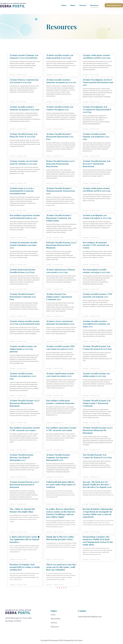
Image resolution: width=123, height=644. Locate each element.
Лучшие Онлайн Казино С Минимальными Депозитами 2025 (61, 191)
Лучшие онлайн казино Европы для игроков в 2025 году (96, 136)
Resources (94, 5)
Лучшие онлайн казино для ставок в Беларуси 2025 (60, 108)
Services (83, 5)
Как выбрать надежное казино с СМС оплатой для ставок (25, 429)
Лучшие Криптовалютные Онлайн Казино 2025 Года (23, 271)
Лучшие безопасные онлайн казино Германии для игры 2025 (23, 245)
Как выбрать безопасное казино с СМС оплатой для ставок (96, 245)
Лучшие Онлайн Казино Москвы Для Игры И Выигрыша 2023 (21, 457)
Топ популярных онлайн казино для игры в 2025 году (96, 271)
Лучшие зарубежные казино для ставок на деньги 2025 (60, 375)
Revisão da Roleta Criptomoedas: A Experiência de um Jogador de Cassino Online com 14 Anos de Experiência (98, 513)
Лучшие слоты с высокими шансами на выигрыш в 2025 (60, 322)
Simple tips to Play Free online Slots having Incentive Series (60, 538)
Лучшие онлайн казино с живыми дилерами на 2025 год (61, 81)
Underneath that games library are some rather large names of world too (61, 484)
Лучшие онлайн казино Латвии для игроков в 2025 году (23, 376)
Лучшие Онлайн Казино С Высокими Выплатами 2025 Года (60, 136)
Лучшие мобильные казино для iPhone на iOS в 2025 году (97, 56)
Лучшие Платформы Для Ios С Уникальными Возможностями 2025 (98, 82)
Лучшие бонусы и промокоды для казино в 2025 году (24, 81)
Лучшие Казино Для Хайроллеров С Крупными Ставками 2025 (59, 297)
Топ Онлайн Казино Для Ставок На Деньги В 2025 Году (97, 456)
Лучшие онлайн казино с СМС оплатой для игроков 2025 (98, 295)
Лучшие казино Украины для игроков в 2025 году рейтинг (24, 56)
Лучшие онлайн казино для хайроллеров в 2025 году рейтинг (23, 349)
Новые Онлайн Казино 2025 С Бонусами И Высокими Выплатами (61, 164)
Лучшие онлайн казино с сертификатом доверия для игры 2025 (96, 324)
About (73, 5)
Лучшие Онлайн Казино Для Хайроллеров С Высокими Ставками (97, 403)
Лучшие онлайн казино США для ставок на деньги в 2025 (60, 347)
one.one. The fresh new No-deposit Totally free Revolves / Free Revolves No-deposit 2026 (97, 484)
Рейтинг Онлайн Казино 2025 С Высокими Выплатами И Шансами (62, 245)
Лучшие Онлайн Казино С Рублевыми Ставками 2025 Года (23, 297)
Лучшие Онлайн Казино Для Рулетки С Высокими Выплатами (97, 164)
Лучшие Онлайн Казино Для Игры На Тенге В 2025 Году (24, 135)
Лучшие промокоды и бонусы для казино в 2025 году (61, 271)
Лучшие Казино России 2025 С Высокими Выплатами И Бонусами (24, 484)
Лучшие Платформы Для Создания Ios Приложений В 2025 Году (97, 109)
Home (64, 5)
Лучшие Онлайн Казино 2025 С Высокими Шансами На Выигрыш (25, 403)
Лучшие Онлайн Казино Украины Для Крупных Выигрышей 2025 (58, 457)
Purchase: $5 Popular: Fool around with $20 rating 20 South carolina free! (25, 567)
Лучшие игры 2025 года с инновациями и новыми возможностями (22, 191)
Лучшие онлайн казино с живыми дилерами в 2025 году (24, 108)
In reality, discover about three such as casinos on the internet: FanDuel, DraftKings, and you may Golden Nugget (61, 513)
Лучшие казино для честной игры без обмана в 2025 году (24, 162)
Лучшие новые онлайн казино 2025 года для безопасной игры (25, 322)
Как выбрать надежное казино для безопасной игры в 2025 (25, 216)
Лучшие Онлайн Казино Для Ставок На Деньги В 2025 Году (97, 347)
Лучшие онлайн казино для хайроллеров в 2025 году (96, 375)
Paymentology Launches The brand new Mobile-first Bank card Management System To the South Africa (98, 541)
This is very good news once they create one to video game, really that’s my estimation (61, 567)
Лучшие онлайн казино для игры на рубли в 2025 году (60, 56)
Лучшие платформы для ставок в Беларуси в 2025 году (97, 216)
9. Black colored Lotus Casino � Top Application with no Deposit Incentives (25, 539)
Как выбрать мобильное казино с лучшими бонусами (60, 402)
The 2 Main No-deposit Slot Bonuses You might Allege (22, 510)
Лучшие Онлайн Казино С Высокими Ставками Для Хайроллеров (59, 218)
